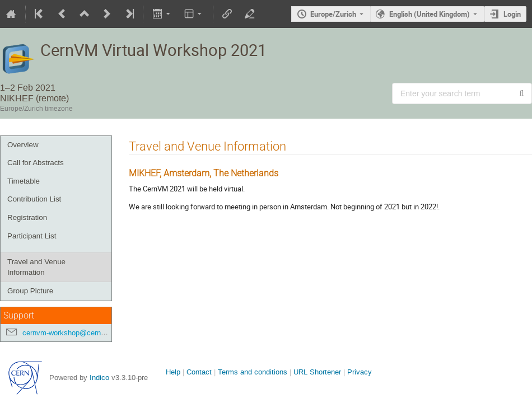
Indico (99, 378)
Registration (27, 217)
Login (512, 14)
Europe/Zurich (333, 14)
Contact (199, 372)
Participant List (32, 236)
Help (173, 372)
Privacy (360, 372)
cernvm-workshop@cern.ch (67, 333)
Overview (23, 145)
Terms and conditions (253, 372)
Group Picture (30, 291)
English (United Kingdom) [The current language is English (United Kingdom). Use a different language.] (430, 14)
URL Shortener (317, 372)
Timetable (24, 181)
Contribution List (34, 199)
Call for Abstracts (36, 163)
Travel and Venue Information (36, 267)
